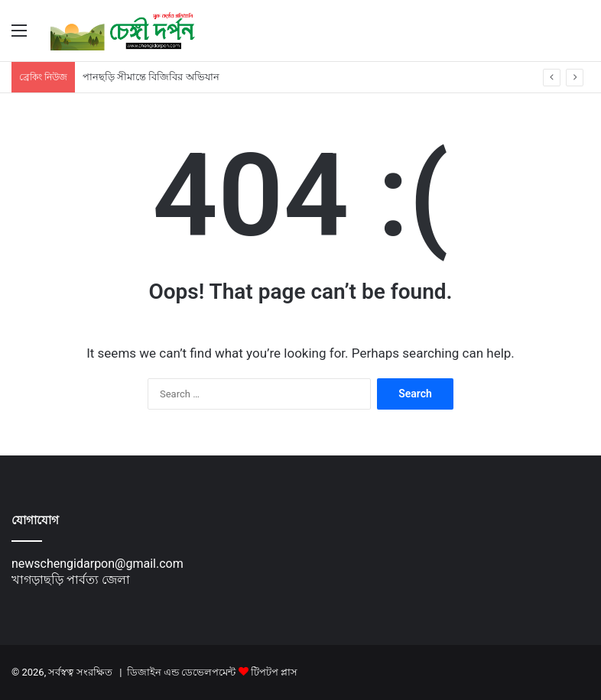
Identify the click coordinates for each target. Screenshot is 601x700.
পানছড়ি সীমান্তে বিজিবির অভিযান (151, 77)
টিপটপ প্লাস (274, 672)
